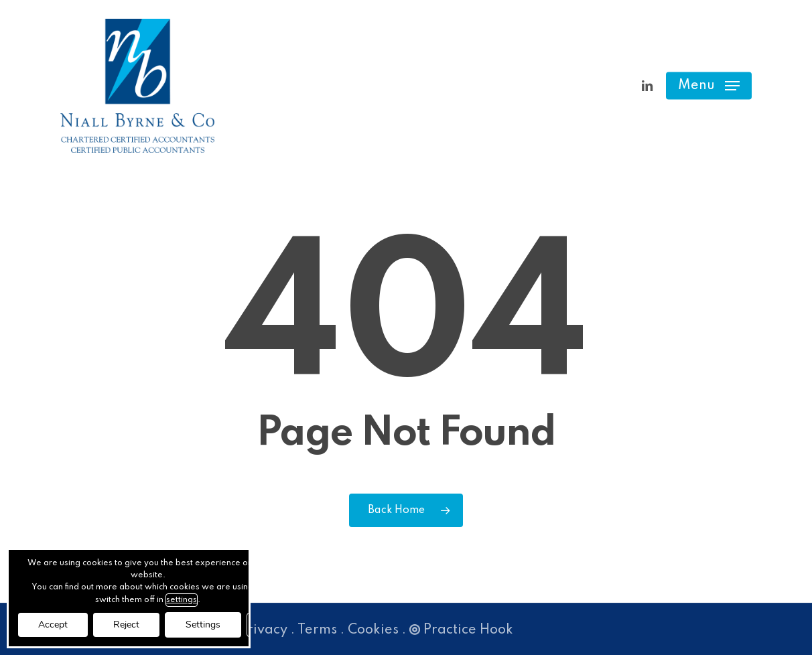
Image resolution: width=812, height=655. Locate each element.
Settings (203, 625)
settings (182, 600)
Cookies (373, 630)
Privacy (263, 630)
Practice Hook (461, 630)
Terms (317, 630)
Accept (53, 625)
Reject (126, 625)
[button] (709, 86)
